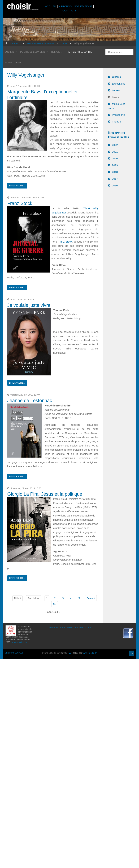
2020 (115, 158)
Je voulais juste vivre (29, 305)
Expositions (119, 84)
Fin (55, 604)
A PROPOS (65, 6)
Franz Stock (20, 203)
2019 (115, 165)
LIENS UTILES (57, 627)
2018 (115, 172)
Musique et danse (116, 106)
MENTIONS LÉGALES (14, 653)
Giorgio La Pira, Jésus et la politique (45, 494)
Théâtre (116, 122)
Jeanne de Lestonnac (30, 401)
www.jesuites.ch (19, 642)
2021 (115, 152)
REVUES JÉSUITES (79, 627)
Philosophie (119, 115)
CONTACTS (69, 10)
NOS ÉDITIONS (83, 6)
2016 (115, 185)
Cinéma (116, 77)
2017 (115, 179)
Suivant (91, 598)
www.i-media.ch (90, 653)
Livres (115, 97)
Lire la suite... (17, 186)
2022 (115, 145)
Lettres (116, 90)
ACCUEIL (51, 6)
